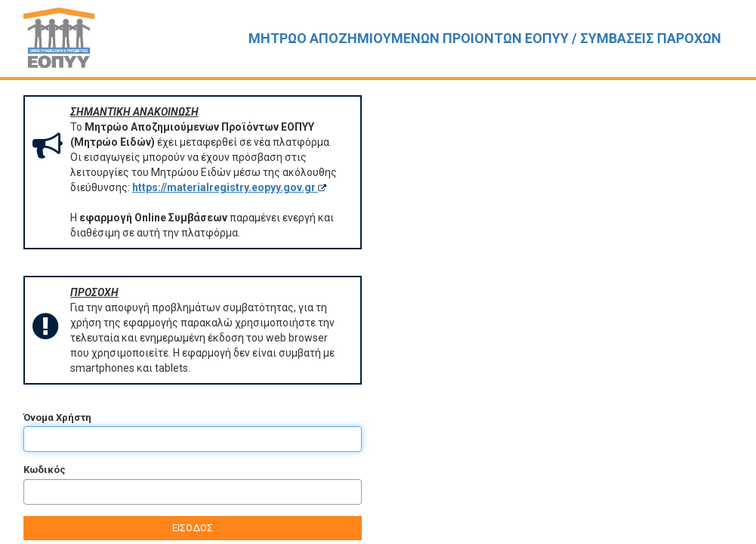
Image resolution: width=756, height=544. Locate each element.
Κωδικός (45, 470)
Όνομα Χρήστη (57, 417)
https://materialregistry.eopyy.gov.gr (229, 187)
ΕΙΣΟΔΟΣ (193, 528)
